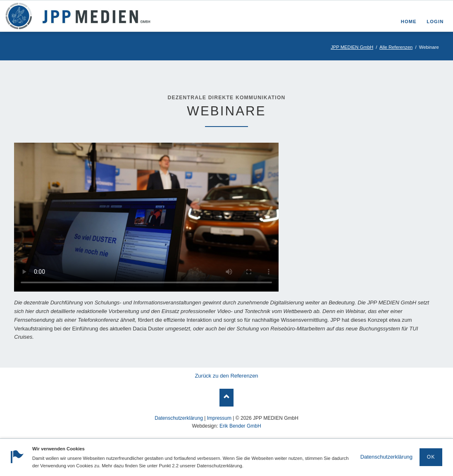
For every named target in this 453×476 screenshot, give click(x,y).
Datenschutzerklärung (386, 457)
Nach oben (227, 398)
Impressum (219, 418)
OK (431, 457)
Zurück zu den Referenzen (226, 376)
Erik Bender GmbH (240, 426)
